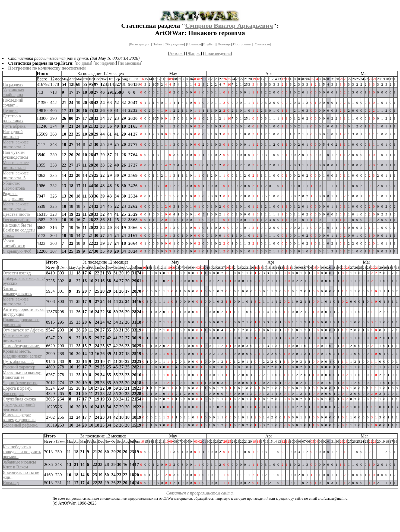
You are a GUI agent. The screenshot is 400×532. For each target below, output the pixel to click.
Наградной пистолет (13, 134)
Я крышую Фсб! (18, 251)
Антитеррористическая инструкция (24, 312)
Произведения (218, 53)
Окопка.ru (262, 44)
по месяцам (130, 63)
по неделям (105, 63)
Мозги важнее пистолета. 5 (16, 175)
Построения (242, 44)
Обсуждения (174, 44)
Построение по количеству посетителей (47, 68)
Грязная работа (17, 220)
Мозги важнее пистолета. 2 (16, 144)
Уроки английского (14, 243)
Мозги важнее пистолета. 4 (16, 206)
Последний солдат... (13, 103)
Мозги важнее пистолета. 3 (16, 301)
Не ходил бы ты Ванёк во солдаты (19, 228)
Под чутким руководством (15, 155)
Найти (157, 44)
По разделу (13, 84)
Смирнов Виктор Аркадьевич (229, 26)
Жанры (194, 53)
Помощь (224, 44)
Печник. (10, 110)
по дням (83, 63)
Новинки (194, 44)
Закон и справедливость (17, 291)
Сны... (8, 235)
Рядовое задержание (13, 196)
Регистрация (140, 44)
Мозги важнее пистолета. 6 (16, 165)
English (209, 44)
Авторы (176, 53)
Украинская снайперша (13, 92)
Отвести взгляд (17, 273)
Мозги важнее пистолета (16, 338)
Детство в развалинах (13, 118)
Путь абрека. (15, 126)
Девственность (16, 214)
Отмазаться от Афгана (23, 330)
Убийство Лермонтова (14, 186)
